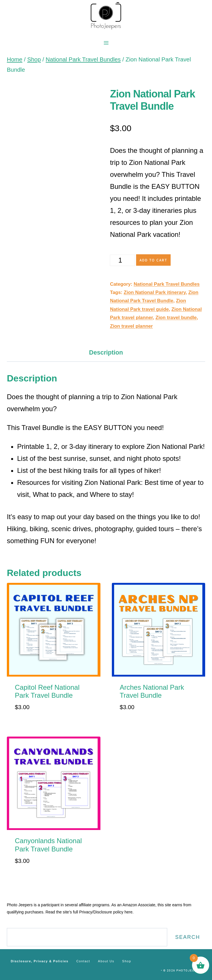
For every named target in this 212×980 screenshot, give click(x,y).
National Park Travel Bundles (166, 284)
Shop (127, 961)
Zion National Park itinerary (155, 292)
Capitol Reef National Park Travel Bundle (47, 691)
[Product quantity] (122, 260)
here (128, 912)
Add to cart (153, 260)
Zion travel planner (131, 326)
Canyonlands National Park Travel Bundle (48, 845)
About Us (106, 961)
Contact (83, 961)
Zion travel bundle (176, 318)
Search (188, 937)
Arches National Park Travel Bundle (152, 691)
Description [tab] (106, 352)
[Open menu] (106, 43)
